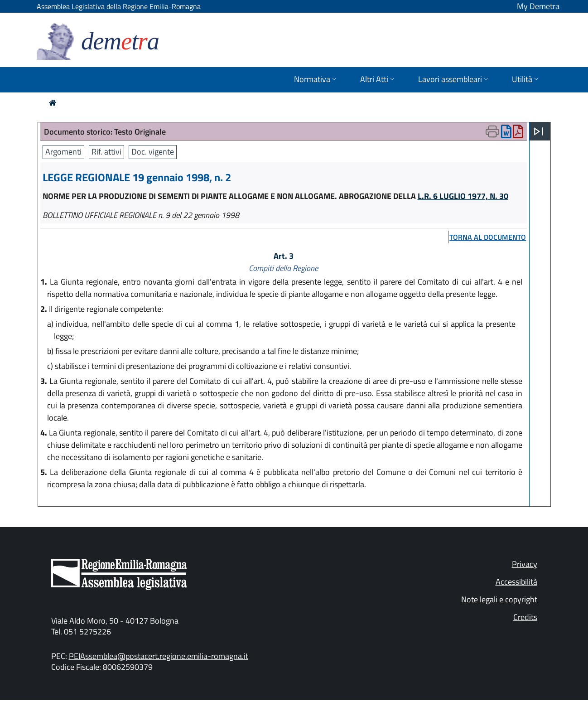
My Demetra (538, 6)
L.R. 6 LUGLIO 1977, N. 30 (463, 196)
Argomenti (63, 152)
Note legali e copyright (499, 599)
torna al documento (488, 237)
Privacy (525, 564)
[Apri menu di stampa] (492, 131)
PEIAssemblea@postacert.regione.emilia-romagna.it (159, 656)
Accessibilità (516, 582)
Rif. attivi (106, 152)
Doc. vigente (153, 152)
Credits (525, 617)
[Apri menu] (539, 131)
